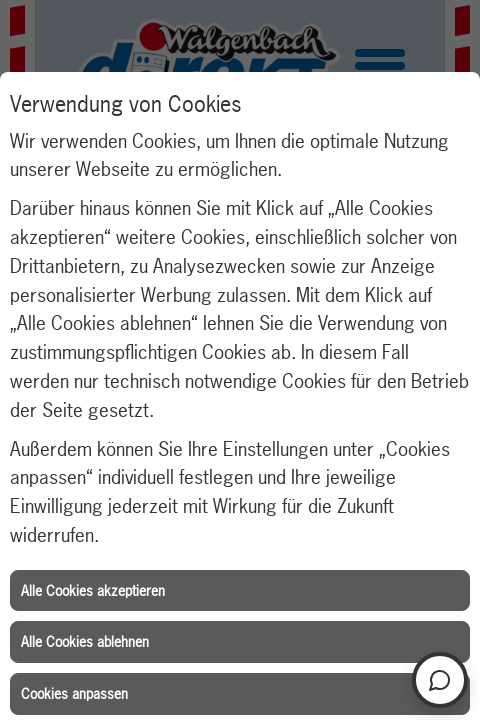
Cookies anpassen (74, 693)
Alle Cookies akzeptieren (93, 590)
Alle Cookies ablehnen (85, 641)
